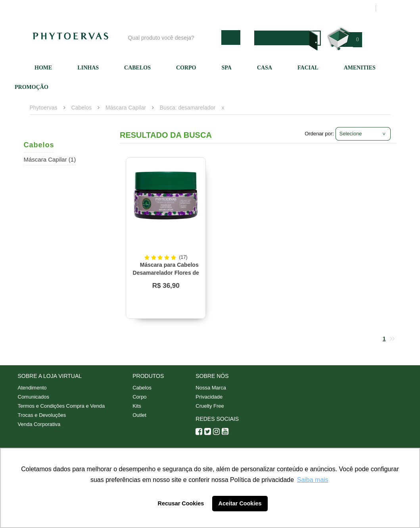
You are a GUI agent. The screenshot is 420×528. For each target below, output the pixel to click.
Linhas (88, 68)
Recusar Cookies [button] (181, 503)
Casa (265, 68)
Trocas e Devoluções (42, 415)
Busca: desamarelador (188, 108)
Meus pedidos (339, 8)
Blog (173, 8)
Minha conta (294, 8)
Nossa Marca (211, 388)
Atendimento (252, 8)
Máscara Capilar (126, 108)
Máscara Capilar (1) (50, 159)
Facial (308, 68)
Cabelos (137, 68)
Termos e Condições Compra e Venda (61, 406)
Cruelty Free (210, 406)
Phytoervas (44, 108)
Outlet (139, 415)
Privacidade (209, 397)
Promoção (32, 87)
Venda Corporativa (39, 424)
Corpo (186, 68)
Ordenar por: (319, 134)
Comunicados (34, 397)
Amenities (360, 68)
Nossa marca (208, 8)
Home (43, 68)
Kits (137, 406)
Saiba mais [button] (313, 480)
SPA (227, 68)
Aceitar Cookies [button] (240, 503)
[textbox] (173, 38)
